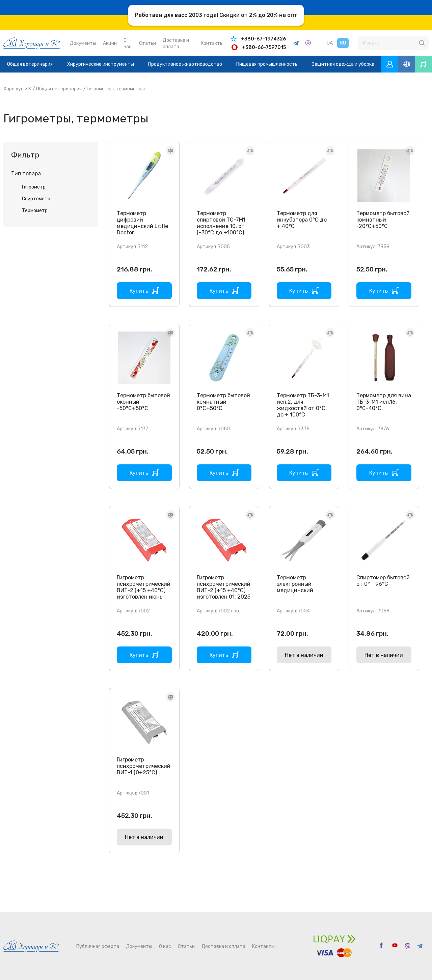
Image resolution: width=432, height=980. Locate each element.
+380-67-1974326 (263, 39)
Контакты (212, 43)
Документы (83, 43)
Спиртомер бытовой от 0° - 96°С (383, 581)
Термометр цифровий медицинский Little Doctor (142, 223)
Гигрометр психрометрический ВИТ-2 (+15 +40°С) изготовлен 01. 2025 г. (224, 590)
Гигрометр (34, 187)
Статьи (147, 43)
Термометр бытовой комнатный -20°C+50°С (383, 220)
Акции (110, 43)
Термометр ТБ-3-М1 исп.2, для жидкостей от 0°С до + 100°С (303, 405)
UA (330, 43)
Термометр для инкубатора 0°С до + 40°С (302, 220)
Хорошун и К (17, 89)
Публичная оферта (98, 946)
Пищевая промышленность (267, 64)
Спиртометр (36, 199)
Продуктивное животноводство (185, 64)
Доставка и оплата (223, 946)
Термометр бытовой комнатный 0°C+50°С (223, 402)
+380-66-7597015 (264, 47)
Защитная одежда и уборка (343, 64)
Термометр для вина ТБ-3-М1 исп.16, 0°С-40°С (384, 402)
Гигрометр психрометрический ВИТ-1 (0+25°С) (144, 766)
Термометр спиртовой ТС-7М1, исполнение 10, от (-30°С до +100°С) (222, 223)
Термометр (35, 211)
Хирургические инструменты (101, 64)
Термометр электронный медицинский (295, 584)
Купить (139, 291)
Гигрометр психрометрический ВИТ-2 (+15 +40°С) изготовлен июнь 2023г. (144, 590)
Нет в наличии (304, 655)
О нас (165, 946)
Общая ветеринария (30, 64)
